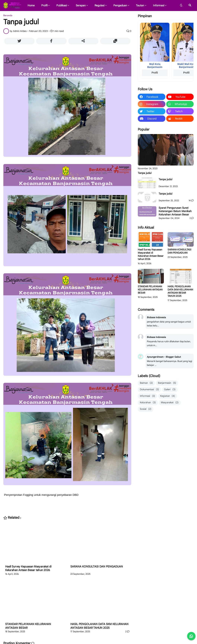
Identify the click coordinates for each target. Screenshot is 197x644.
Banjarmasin (167, 383)
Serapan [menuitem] (81, 5)
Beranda (8, 15)
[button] (181, 5)
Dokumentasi (149, 390)
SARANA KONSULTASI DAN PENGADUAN (97, 567)
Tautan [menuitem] (140, 5)
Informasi (147, 396)
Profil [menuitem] (44, 5)
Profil (155, 73)
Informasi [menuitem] (159, 5)
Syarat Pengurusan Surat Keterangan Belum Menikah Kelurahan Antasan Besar (175, 211)
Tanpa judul (145, 173)
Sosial (146, 409)
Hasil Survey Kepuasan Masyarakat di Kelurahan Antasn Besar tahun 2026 (28, 568)
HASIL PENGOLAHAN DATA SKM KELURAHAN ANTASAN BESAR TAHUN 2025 (99, 626)
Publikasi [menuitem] (62, 5)
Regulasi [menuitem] (100, 5)
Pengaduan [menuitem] (120, 5)
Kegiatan (168, 396)
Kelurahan (148, 403)
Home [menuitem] (31, 5)
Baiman (146, 383)
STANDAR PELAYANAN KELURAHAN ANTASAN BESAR (28, 626)
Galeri (170, 390)
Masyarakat (170, 403)
